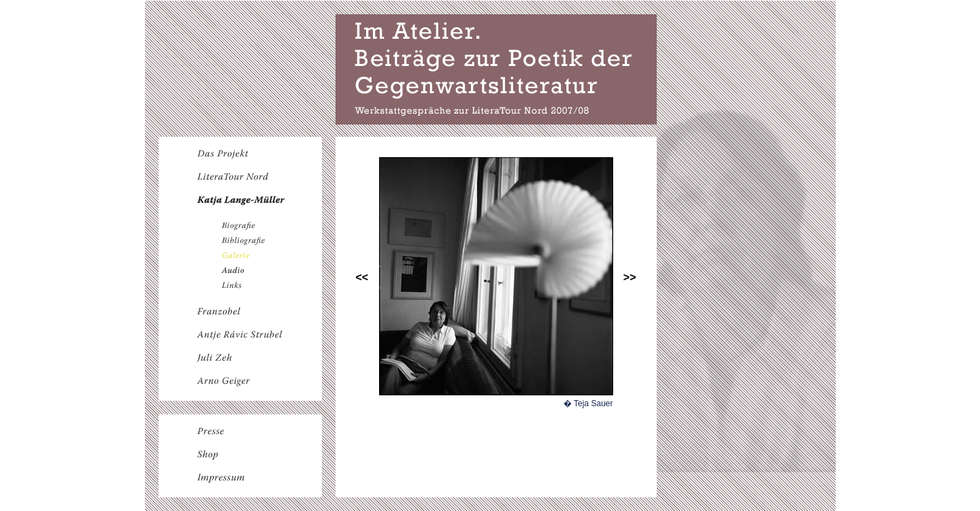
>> (630, 277)
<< (362, 277)
